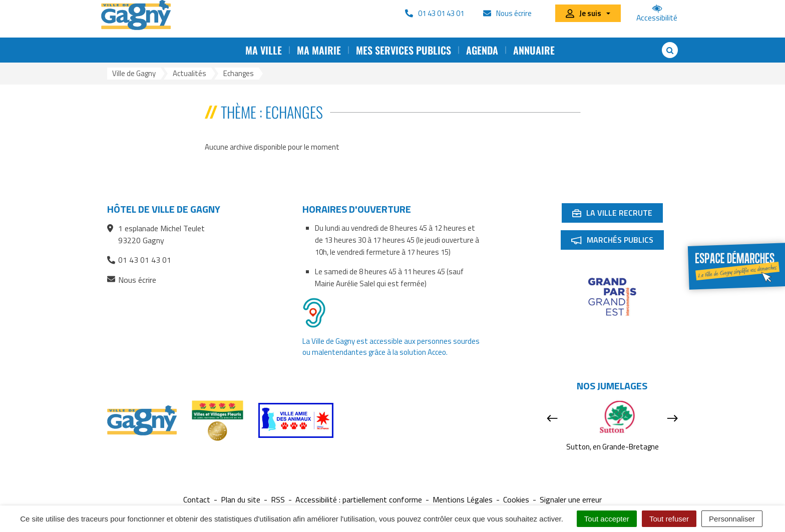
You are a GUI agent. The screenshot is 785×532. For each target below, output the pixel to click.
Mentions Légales (463, 500)
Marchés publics (617, 242)
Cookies (516, 500)
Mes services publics (404, 50)
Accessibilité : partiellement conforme (359, 500)
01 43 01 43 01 (139, 260)
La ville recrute (617, 215)
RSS (278, 500)
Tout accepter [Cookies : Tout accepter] (607, 519)
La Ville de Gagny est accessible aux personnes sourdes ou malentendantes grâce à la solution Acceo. (391, 346)
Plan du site (241, 500)
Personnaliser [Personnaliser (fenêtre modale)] (732, 519)
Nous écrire (132, 280)
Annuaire (534, 50)
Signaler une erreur (571, 500)
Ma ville (264, 50)
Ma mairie (319, 50)
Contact (197, 500)
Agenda (482, 50)
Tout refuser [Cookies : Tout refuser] (669, 519)
